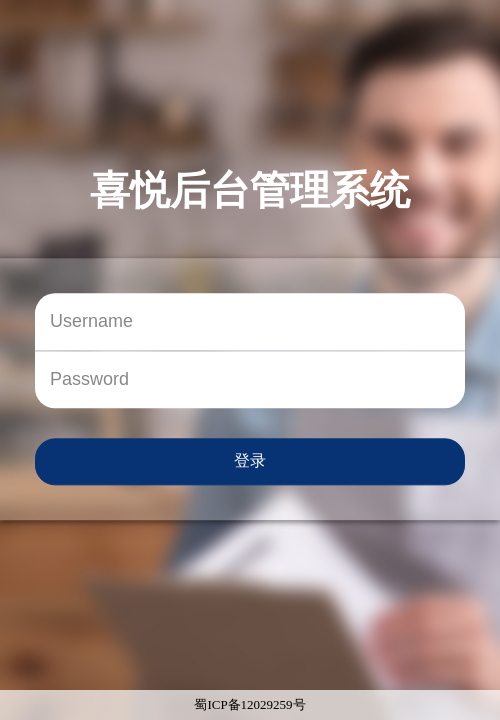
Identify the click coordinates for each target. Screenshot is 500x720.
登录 (250, 460)
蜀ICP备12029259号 (249, 704)
